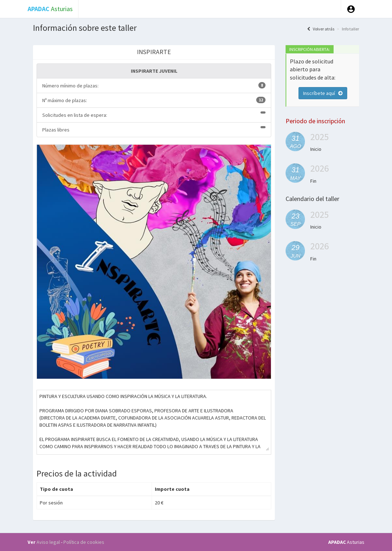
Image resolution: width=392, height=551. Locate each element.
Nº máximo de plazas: (154, 100)
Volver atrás (321, 29)
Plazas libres (154, 130)
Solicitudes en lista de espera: (154, 115)
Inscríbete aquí (323, 93)
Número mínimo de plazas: (154, 85)
